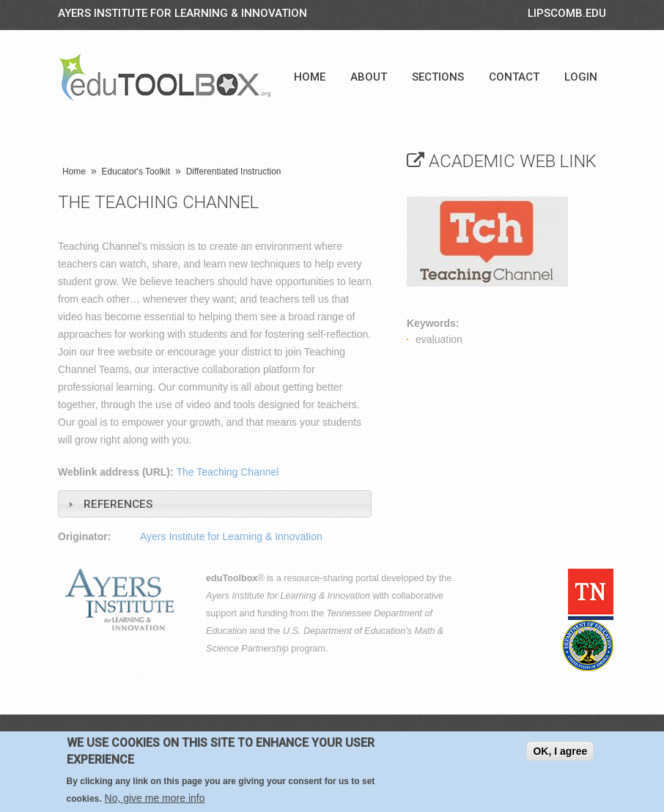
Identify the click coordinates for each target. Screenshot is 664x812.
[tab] (215, 504)
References (118, 504)
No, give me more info (155, 798)
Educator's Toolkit (136, 171)
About (369, 77)
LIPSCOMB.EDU (567, 13)
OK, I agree (560, 751)
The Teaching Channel (228, 472)
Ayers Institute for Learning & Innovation (182, 13)
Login (581, 77)
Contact (514, 77)
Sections (438, 77)
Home (310, 77)
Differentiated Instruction (234, 171)
